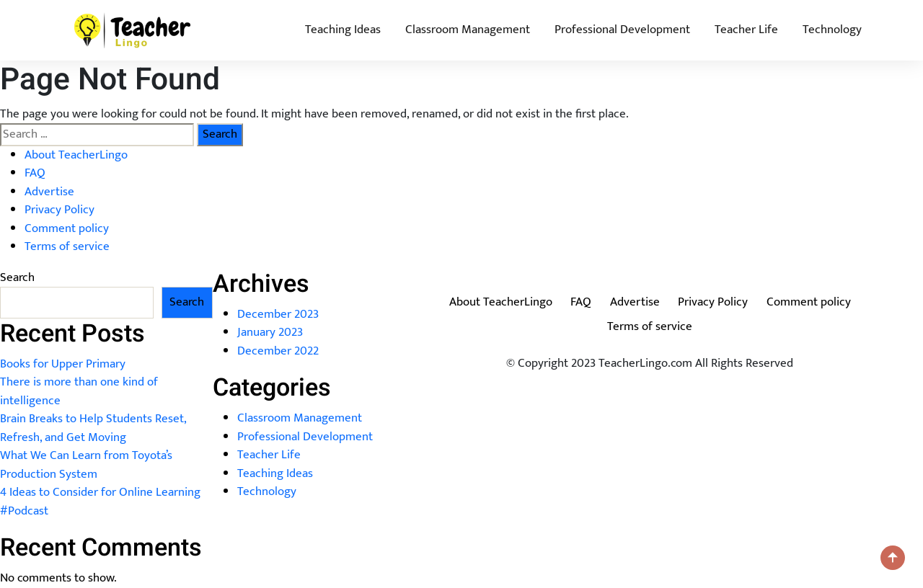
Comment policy (67, 228)
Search (17, 278)
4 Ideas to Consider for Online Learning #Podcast (100, 502)
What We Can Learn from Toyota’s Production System (86, 465)
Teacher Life (746, 30)
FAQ (35, 173)
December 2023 (278, 314)
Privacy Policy (59, 210)
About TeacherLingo (76, 155)
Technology (832, 30)
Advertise (49, 192)
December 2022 (278, 351)
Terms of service (67, 246)
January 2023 (270, 332)
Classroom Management (468, 30)
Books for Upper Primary (63, 364)
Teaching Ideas (343, 30)
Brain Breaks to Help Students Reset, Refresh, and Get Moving (93, 428)
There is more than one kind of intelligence (79, 391)
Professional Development (622, 30)
